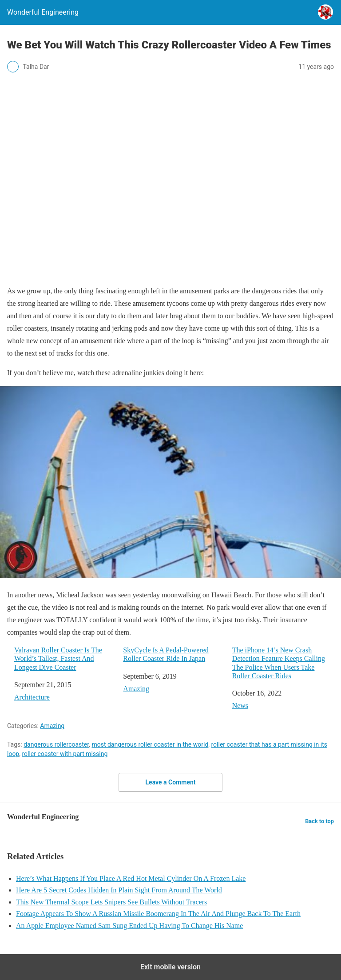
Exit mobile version (170, 967)
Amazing (136, 689)
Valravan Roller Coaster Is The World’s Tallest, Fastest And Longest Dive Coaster (58, 658)
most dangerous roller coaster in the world (150, 744)
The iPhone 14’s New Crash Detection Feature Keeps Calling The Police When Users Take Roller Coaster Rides (279, 663)
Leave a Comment (171, 782)
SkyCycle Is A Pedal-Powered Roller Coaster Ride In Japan (166, 654)
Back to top (319, 821)
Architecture (32, 697)
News (240, 706)
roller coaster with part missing (65, 754)
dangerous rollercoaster (56, 744)
